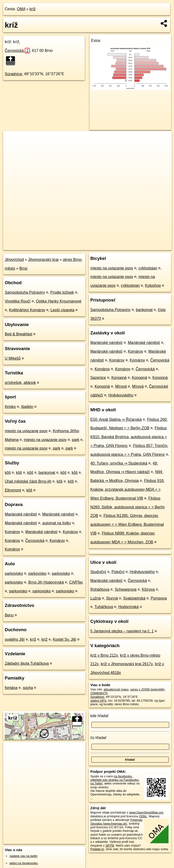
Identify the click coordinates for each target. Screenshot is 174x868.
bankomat (47, 473)
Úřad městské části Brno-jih (28, 481)
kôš (8, 473)
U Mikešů (13, 358)
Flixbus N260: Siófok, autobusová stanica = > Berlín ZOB (128, 507)
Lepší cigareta (62, 310)
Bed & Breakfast (19, 334)
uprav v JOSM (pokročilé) (147, 689)
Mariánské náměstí (21, 514)
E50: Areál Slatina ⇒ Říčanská (116, 419)
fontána (11, 688)
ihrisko (10, 407)
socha (28, 688)
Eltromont (13, 490)
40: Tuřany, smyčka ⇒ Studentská (119, 463)
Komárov (12, 532)
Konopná (119, 378)
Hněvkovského (121, 395)
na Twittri (97, 783)
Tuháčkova (104, 607)
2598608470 (99, 693)
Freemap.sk (114, 246)
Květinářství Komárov (27, 310)
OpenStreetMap (90, 246)
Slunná (112, 598)
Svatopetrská (134, 598)
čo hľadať (99, 738)
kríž (33, 9)
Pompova (159, 598)
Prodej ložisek (62, 292)
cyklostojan (148, 268)
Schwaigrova (126, 589)
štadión (27, 407)
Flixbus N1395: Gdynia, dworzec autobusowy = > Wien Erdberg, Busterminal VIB (127, 524)
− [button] (11, 147)
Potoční (118, 572)
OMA (21, 9)
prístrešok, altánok (20, 383)
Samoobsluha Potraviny (25, 292)
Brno (23, 268)
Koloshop (153, 285)
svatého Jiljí (15, 639)
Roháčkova (100, 589)
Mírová (121, 386)
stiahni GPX (99, 701)
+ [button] (11, 139)
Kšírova (148, 589)
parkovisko (14, 573)
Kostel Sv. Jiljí (65, 639)
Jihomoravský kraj (43, 260)
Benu (9, 615)
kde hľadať (100, 716)
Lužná (96, 598)
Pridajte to (97, 849)
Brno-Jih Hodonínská (46, 582)
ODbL (143, 816)
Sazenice (98, 378)
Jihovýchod (14, 260)
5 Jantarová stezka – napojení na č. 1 (122, 631)
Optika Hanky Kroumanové (58, 301)
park (76, 440)
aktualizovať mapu (116, 689)
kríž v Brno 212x (104, 655)
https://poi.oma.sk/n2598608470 (151, 246)
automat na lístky (57, 523)
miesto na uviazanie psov (26, 431)
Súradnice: (14, 74)
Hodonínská (128, 607)
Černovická (17, 51)
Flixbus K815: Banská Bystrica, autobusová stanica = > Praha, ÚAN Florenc (129, 437)
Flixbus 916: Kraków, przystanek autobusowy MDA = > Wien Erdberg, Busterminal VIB (128, 489)
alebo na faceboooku (24, 863)
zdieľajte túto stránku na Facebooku (115, 780)
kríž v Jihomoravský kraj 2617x (127, 664)
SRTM (110, 846)
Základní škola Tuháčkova (27, 663)
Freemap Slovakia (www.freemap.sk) (117, 822)
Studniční (98, 572)
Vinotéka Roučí (18, 301)
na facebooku (123, 776)
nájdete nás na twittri (23, 856)
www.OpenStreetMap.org (146, 812)
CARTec (76, 582)
